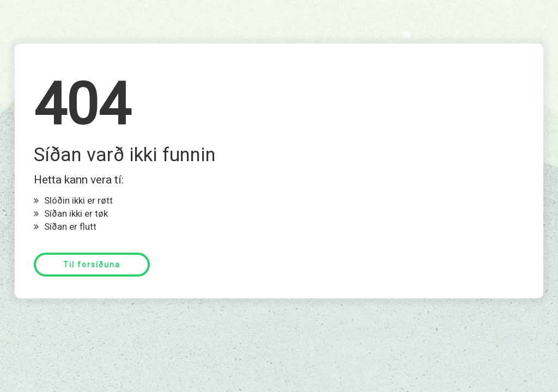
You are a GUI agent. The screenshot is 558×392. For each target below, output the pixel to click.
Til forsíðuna (92, 265)
